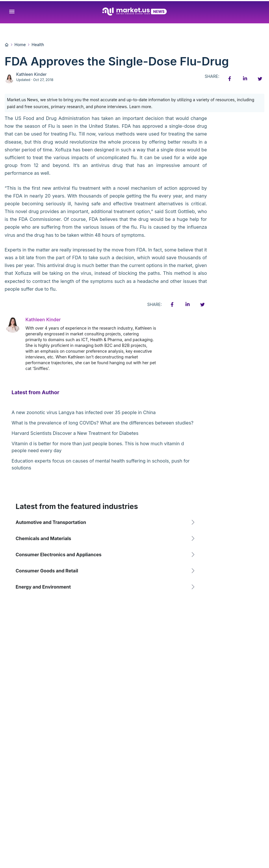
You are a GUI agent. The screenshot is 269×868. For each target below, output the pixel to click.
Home (20, 45)
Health (38, 45)
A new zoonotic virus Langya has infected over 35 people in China (84, 412)
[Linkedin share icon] (245, 79)
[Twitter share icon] (260, 79)
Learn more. (141, 107)
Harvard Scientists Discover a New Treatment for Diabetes (75, 433)
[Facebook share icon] (230, 79)
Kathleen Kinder (31, 74)
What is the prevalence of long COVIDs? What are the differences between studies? (103, 423)
